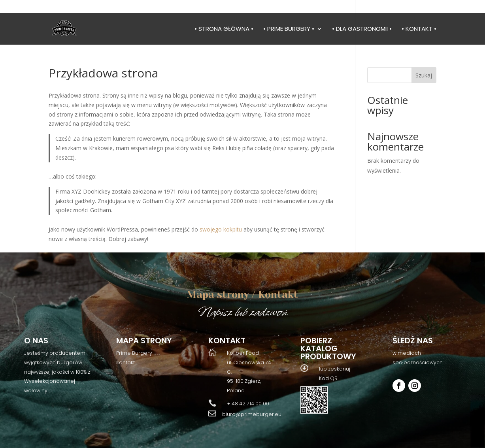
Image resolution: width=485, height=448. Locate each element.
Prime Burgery (134, 353)
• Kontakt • (419, 29)
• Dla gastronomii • (362, 29)
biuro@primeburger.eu (252, 414)
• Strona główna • (224, 29)
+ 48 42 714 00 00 (248, 404)
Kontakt (125, 362)
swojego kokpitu (221, 229)
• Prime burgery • (289, 29)
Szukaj (424, 75)
